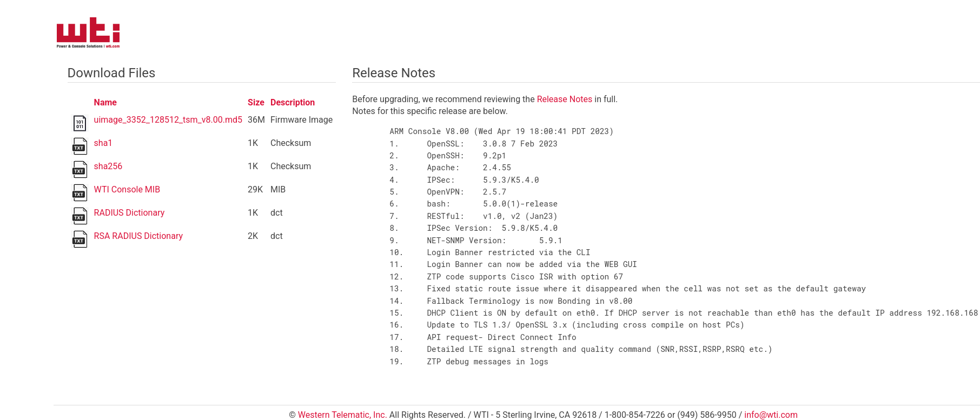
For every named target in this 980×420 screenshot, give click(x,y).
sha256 (108, 166)
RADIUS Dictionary (130, 213)
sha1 (104, 143)
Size (256, 102)
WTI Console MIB (127, 189)
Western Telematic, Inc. (343, 415)
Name (105, 102)
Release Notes (565, 99)
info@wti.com (771, 415)
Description (293, 102)
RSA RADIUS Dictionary (138, 236)
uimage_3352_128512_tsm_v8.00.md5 (168, 120)
